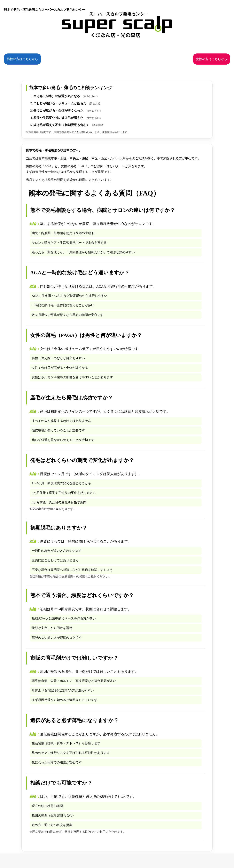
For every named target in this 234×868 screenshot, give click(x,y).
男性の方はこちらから (22, 59)
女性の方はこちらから (212, 59)
